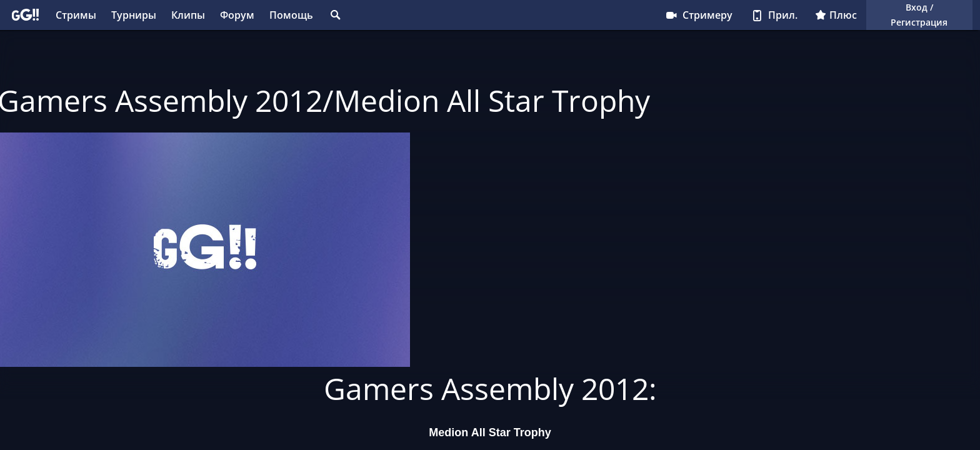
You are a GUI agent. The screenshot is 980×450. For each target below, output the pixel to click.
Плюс (836, 15)
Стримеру (698, 15)
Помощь (291, 15)
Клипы (188, 15)
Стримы (76, 15)
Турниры (134, 15)
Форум (237, 15)
